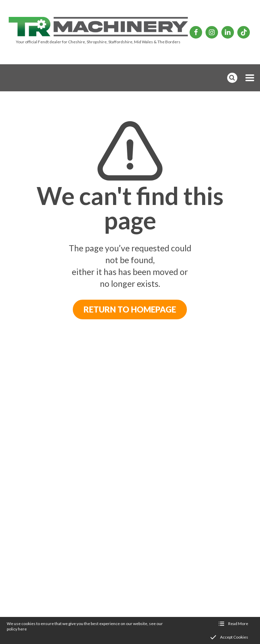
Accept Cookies (234, 637)
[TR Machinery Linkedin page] (228, 32)
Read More (238, 624)
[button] (250, 78)
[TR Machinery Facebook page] (196, 32)
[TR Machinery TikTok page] (244, 32)
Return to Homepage (130, 309)
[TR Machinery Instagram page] (212, 32)
